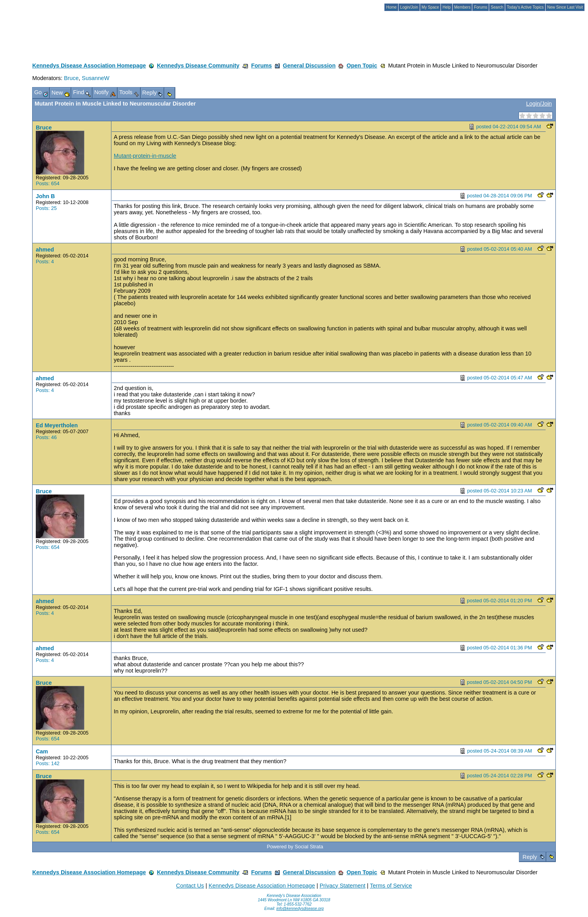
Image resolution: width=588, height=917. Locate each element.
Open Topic (362, 66)
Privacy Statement (343, 886)
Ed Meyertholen (57, 425)
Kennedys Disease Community (198, 66)
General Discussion (309, 66)
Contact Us (190, 886)
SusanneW (96, 78)
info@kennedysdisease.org (300, 909)
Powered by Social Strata (295, 847)
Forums (261, 66)
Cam (42, 751)
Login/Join (539, 104)
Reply (530, 857)
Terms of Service (391, 886)
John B (45, 196)
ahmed (45, 250)
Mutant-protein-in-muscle (145, 156)
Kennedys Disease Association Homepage (89, 66)
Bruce (71, 78)
